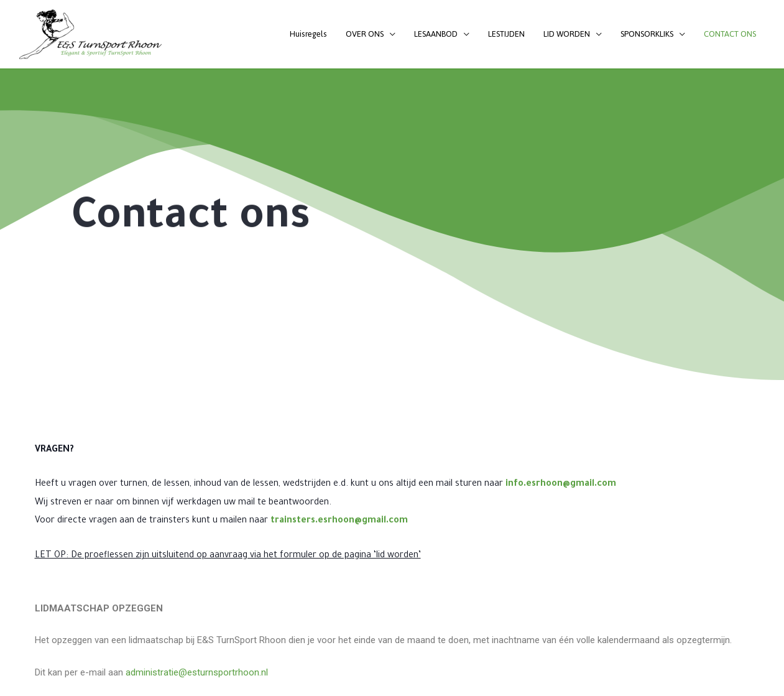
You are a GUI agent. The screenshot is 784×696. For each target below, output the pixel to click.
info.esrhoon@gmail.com (561, 485)
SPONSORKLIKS (647, 34)
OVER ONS (365, 34)
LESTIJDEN (506, 34)
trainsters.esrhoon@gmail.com (339, 521)
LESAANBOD (436, 34)
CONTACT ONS (730, 34)
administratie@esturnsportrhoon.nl (197, 672)
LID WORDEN (567, 34)
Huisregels (308, 34)
